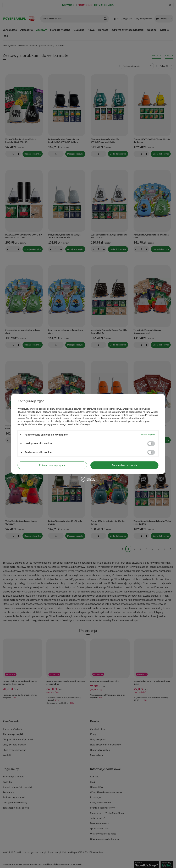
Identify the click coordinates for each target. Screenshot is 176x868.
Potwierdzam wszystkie (124, 465)
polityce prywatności (51, 415)
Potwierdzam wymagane (52, 465)
